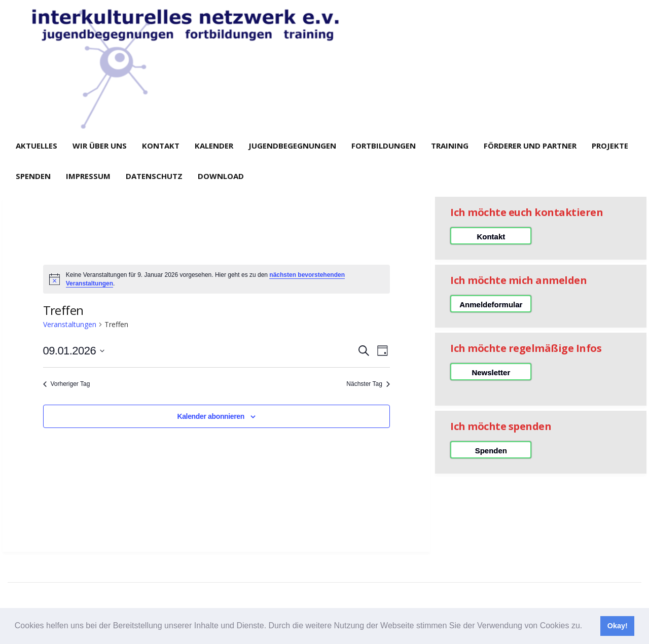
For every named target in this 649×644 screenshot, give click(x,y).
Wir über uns (100, 146)
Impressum (88, 176)
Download (221, 176)
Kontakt (161, 146)
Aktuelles (37, 146)
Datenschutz (154, 176)
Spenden (33, 176)
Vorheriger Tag (67, 384)
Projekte (610, 146)
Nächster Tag (368, 384)
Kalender (214, 146)
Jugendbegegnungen (292, 146)
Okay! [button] (618, 626)
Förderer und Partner (530, 146)
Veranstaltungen (70, 324)
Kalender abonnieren (211, 416)
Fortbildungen (384, 146)
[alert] (217, 279)
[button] (586, 627)
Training (450, 146)
